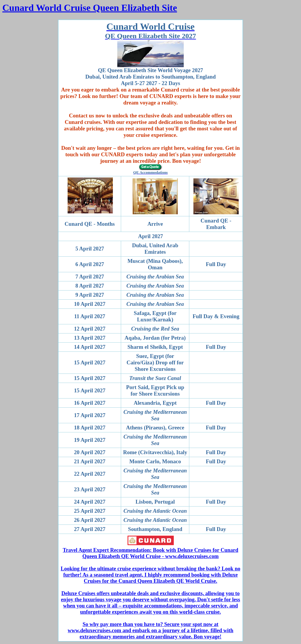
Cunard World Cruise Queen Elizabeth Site (90, 8)
